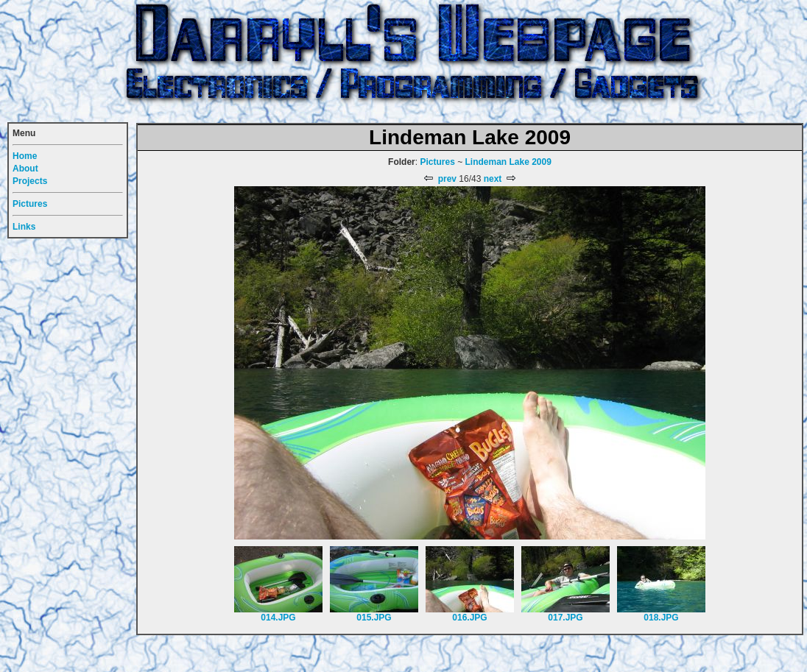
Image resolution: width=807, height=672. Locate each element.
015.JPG (374, 618)
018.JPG (661, 618)
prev (439, 179)
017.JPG (565, 618)
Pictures (437, 162)
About (25, 169)
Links (24, 227)
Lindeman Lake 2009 (508, 162)
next (501, 179)
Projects (30, 181)
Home (25, 156)
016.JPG (469, 618)
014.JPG (278, 618)
